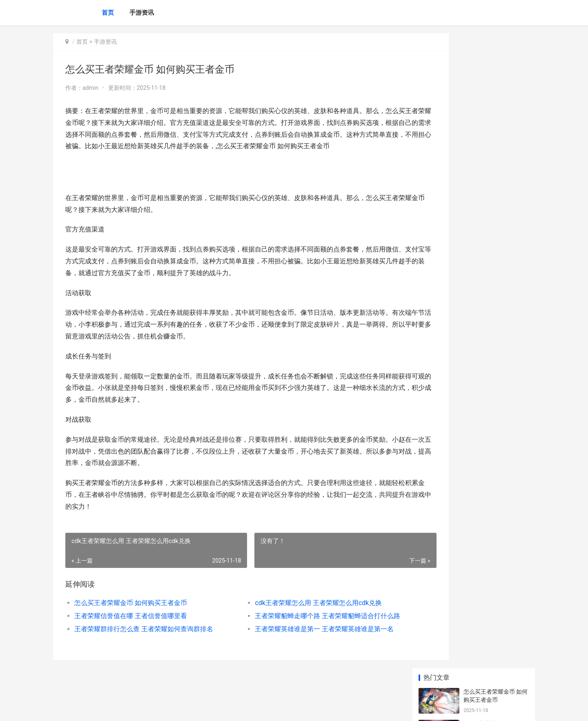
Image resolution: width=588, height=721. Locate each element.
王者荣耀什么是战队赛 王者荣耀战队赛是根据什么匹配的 (496, 411)
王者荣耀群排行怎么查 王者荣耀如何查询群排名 (144, 641)
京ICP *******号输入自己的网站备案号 (180, 708)
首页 (108, 13)
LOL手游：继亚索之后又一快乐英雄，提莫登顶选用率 (495, 502)
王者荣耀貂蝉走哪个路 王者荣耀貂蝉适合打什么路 (304, 628)
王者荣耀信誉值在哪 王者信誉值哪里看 (131, 628)
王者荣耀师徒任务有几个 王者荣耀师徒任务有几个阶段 (495, 471)
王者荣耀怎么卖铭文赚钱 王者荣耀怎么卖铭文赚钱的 (495, 566)
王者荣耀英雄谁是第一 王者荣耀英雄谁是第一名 (302, 641)
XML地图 (233, 708)
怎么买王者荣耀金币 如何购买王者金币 (131, 615)
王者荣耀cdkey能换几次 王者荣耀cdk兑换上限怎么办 (494, 534)
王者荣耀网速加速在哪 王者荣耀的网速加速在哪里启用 (496, 252)
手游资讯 (142, 13)
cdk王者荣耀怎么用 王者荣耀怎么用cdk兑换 (296, 615)
